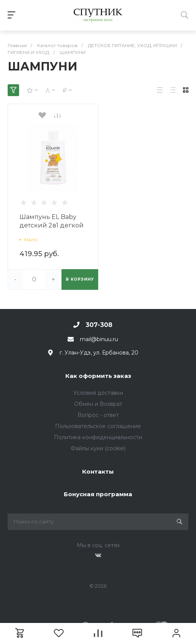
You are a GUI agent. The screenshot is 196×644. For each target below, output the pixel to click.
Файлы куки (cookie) (98, 448)
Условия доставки (98, 393)
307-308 (99, 325)
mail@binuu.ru (99, 339)
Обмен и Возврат (98, 404)
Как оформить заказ (98, 376)
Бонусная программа (98, 494)
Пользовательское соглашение (98, 426)
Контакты (98, 472)
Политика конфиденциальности (98, 437)
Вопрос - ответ (98, 415)
